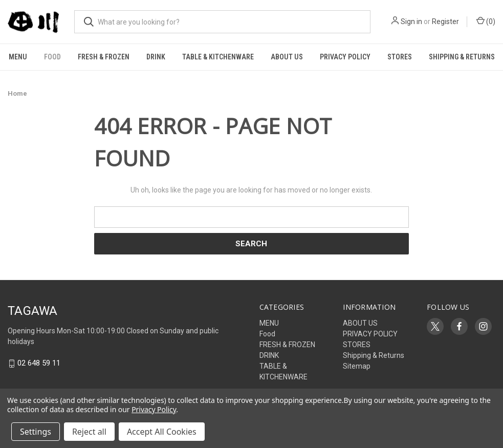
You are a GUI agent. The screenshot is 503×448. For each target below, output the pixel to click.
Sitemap (357, 366)
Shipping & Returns (462, 57)
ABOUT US (287, 57)
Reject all (89, 432)
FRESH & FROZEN (104, 57)
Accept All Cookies (162, 432)
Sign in (411, 22)
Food (52, 57)
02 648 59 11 (39, 364)
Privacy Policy (154, 409)
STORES (400, 57)
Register (445, 22)
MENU (18, 57)
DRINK (156, 57)
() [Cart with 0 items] (486, 21)
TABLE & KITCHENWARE (218, 57)
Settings (36, 432)
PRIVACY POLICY (345, 57)
